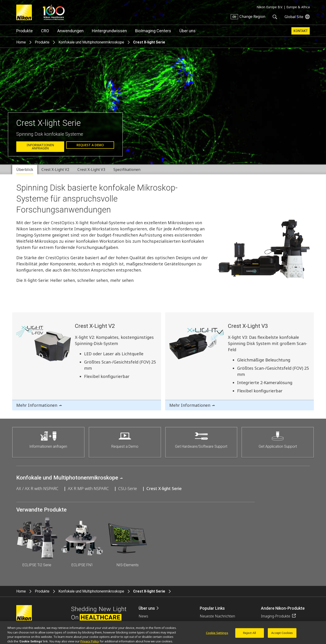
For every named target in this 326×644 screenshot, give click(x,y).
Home (21, 42)
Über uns (188, 31)
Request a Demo (90, 145)
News (143, 616)
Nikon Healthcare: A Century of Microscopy (54, 12)
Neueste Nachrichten (217, 616)
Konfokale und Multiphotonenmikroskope (91, 42)
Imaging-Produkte (276, 616)
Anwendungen (70, 31)
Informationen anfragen (40, 147)
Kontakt (301, 31)
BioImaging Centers (153, 31)
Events (144, 624)
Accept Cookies (282, 635)
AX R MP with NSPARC (88, 488)
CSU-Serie (128, 488)
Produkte (25, 31)
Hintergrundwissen (109, 31)
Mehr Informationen (37, 405)
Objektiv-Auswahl (214, 624)
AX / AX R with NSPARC (37, 488)
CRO (45, 31)
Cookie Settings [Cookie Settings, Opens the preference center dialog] (217, 635)
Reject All (249, 635)
